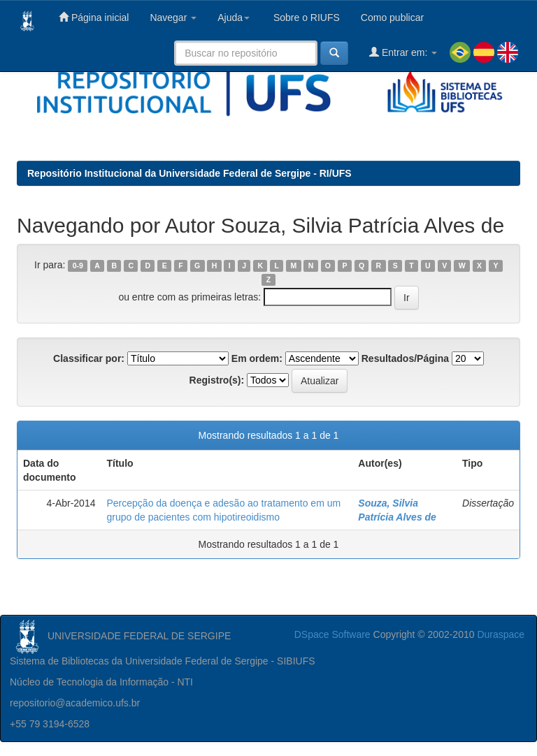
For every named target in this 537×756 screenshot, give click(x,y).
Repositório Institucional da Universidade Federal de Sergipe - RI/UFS (189, 173)
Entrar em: (403, 52)
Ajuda (234, 17)
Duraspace (501, 634)
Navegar (173, 17)
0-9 (78, 266)
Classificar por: (89, 358)
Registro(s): (217, 380)
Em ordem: (257, 358)
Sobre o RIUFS (305, 17)
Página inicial (94, 17)
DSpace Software (332, 634)
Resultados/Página (405, 358)
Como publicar (392, 17)
